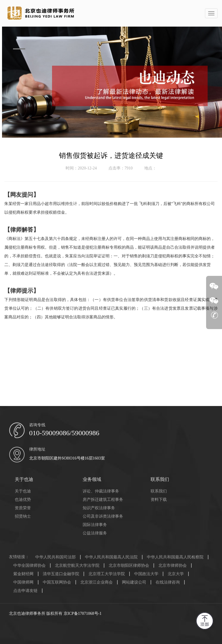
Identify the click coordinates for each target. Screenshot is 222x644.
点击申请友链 (25, 591)
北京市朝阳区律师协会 (129, 565)
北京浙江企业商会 (97, 582)
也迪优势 (23, 500)
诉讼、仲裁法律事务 (101, 491)
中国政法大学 (146, 574)
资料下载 (159, 500)
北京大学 (176, 574)
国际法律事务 (95, 525)
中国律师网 (23, 582)
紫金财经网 (23, 574)
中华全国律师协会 (29, 565)
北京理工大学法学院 (107, 574)
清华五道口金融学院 (61, 574)
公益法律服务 (95, 533)
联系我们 (159, 491)
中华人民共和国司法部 (55, 557)
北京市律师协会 (173, 565)
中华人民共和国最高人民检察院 (175, 557)
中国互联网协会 (57, 582)
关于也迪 (23, 491)
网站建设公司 (134, 582)
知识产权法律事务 (99, 508)
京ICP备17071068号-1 (83, 613)
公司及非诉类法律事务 (103, 516)
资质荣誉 (23, 508)
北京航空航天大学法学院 (77, 565)
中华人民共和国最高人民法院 (111, 557)
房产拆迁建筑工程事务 (103, 500)
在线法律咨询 (168, 582)
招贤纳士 (23, 516)
